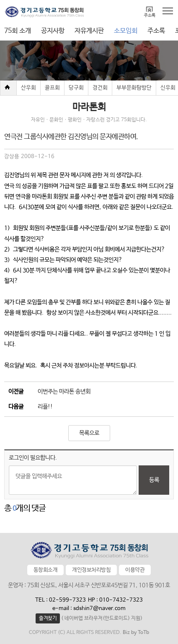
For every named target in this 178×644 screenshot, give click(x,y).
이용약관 (135, 570)
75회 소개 (18, 31)
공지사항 (53, 31)
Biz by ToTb (136, 633)
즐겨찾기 (48, 618)
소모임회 (126, 31)
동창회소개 (46, 570)
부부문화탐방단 (134, 88)
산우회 (28, 88)
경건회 (100, 88)
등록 (154, 480)
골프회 (52, 88)
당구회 (76, 88)
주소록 (156, 31)
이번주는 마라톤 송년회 (64, 392)
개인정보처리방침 (91, 570)
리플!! (45, 407)
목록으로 (89, 433)
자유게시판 (89, 31)
